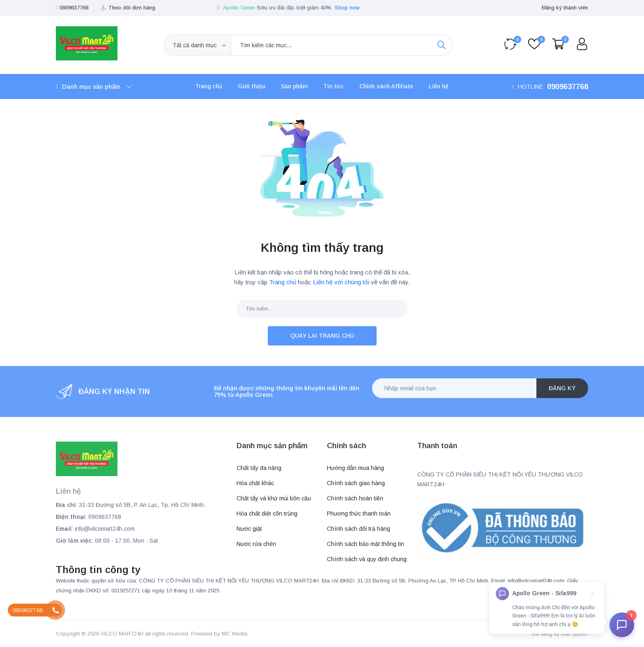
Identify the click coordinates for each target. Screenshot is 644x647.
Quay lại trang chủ (322, 336)
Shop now (347, 8)
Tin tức (333, 86)
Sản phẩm (294, 86)
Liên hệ (439, 86)
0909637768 (74, 8)
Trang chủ (209, 86)
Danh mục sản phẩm (94, 86)
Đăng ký (562, 388)
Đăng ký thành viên (565, 8)
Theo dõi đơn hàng (132, 8)
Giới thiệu (252, 86)
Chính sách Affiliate (386, 86)
